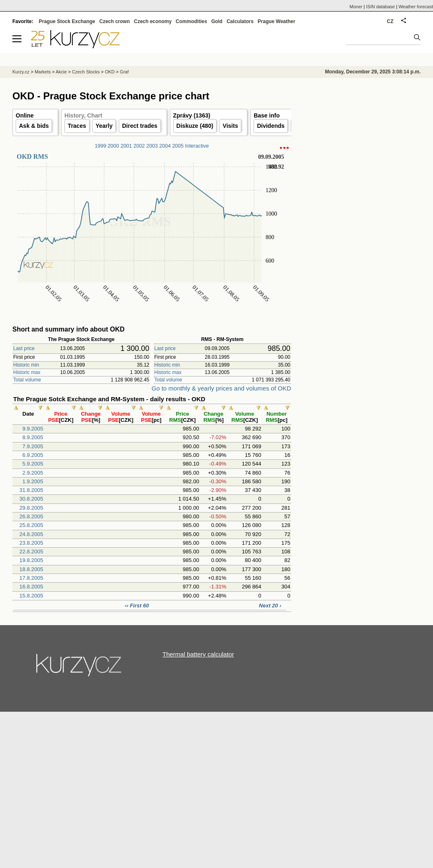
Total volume (27, 380)
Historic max (27, 372)
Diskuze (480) (195, 126)
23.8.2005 (31, 543)
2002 (139, 146)
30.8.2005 (31, 499)
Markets (43, 72)
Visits (230, 126)
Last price (24, 348)
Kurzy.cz (21, 72)
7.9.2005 (33, 446)
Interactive (197, 146)
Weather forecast (416, 7)
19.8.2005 (31, 560)
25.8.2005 (31, 525)
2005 (178, 146)
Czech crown (115, 21)
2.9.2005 (33, 473)
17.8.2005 (31, 578)
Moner (356, 7)
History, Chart (83, 115)
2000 (113, 146)
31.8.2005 (31, 490)
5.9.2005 (33, 464)
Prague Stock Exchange (67, 21)
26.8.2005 (31, 516)
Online (25, 115)
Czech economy (153, 21)
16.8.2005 (31, 587)
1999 (101, 146)
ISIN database (381, 7)
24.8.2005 (31, 534)
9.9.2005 (33, 429)
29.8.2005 (31, 508)
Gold (217, 21)
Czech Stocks (86, 72)
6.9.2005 (33, 455)
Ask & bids (34, 126)
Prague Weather (277, 21)
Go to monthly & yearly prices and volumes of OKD (221, 388)
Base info (267, 115)
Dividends (271, 126)
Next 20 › (270, 606)
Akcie (61, 72)
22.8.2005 (31, 552)
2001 (126, 146)
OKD (110, 72)
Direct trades (140, 126)
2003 (152, 146)
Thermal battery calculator (198, 654)
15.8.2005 (31, 596)
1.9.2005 (33, 481)
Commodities (191, 21)
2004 (165, 146)
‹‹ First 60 (137, 606)
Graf (124, 72)
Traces (77, 126)
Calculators (240, 21)
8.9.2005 (33, 437)
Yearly (104, 126)
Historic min (26, 365)
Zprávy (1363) (192, 115)
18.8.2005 (31, 569)
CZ (390, 21)
